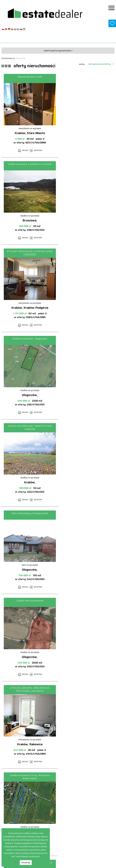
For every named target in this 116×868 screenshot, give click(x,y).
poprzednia (31, 778)
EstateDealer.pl (8, 58)
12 (105, 778)
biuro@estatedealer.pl (58, 849)
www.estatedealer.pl (58, 39)
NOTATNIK (36, 150)
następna (51, 784)
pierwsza (15, 778)
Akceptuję (26, 862)
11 (98, 778)
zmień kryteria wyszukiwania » (58, 51)
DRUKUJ (23, 150)
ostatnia (66, 784)
